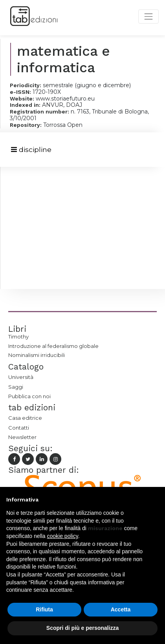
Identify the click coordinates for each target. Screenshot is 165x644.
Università (21, 377)
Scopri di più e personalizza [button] (82, 628)
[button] (155, 499)
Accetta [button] (121, 609)
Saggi (16, 387)
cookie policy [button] (63, 536)
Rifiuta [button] (44, 609)
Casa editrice (25, 418)
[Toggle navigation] (31, 150)
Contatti (19, 428)
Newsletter (22, 437)
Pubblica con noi (29, 396)
